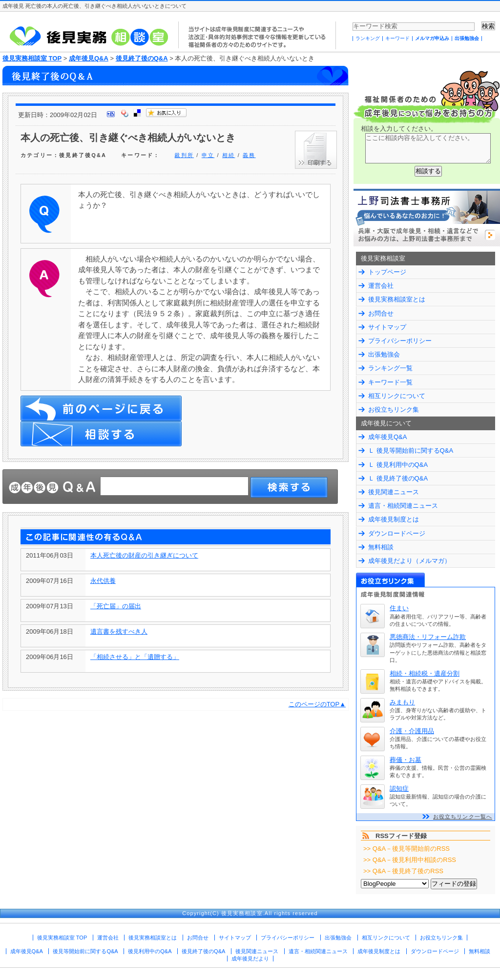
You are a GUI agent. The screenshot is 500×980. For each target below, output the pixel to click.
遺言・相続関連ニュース (403, 506)
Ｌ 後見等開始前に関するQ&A (411, 450)
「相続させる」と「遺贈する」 (135, 657)
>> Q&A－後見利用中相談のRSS (410, 860)
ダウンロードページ (397, 533)
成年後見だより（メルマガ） (409, 561)
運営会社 (381, 286)
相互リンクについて (397, 396)
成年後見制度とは (394, 519)
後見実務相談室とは (397, 299)
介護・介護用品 (412, 731)
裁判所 (184, 155)
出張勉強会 (467, 38)
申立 (208, 155)
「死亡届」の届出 (116, 606)
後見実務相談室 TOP (32, 58)
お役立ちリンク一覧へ (463, 817)
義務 (249, 155)
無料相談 (381, 547)
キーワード (397, 38)
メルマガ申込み (432, 38)
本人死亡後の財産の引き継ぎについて (144, 555)
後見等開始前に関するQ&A (85, 951)
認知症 (399, 789)
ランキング (368, 38)
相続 (229, 155)
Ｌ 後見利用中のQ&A (398, 465)
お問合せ (381, 313)
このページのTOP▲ (317, 704)
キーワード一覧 (390, 382)
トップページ (387, 272)
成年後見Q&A (89, 58)
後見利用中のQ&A (150, 951)
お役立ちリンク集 (394, 410)
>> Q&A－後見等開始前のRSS (406, 849)
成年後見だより (250, 959)
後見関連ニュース (394, 492)
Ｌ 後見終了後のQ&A (398, 478)
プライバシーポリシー (400, 341)
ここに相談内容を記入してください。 (428, 148)
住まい (399, 608)
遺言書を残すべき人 (119, 631)
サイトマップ (387, 327)
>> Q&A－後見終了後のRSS (403, 871)
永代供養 (103, 581)
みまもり (402, 702)
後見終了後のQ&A (142, 58)
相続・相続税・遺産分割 (425, 673)
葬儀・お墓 (406, 760)
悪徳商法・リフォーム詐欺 (428, 637)
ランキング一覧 (390, 368)
